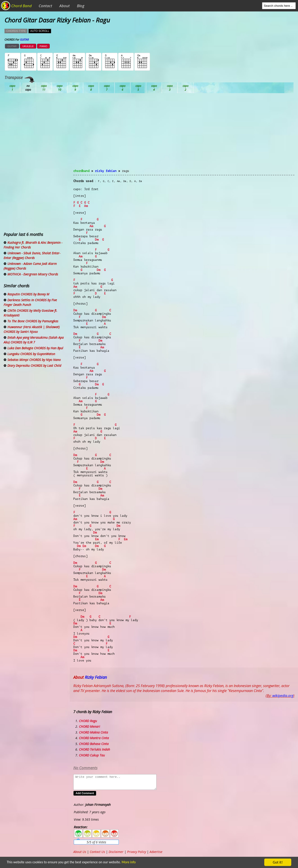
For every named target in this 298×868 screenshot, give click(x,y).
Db (91, 88)
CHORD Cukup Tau (92, 755)
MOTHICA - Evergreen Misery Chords (33, 274)
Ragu (125, 171)
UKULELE (28, 46)
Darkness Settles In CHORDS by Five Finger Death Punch (30, 302)
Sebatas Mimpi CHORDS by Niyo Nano (34, 360)
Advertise (156, 852)
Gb (170, 88)
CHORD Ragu (88, 721)
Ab (12, 88)
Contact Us (97, 852)
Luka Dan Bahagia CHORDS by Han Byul (35, 348)
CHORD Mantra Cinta (94, 738)
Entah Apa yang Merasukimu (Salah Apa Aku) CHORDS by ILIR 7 (34, 340)
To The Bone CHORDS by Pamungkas (33, 321)
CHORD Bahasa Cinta (94, 744)
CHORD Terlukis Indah (94, 749)
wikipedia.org (283, 696)
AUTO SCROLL (40, 31)
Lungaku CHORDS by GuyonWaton (31, 354)
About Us (80, 852)
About (65, 6)
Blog (81, 6)
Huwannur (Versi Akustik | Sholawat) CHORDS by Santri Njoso (32, 329)
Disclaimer (116, 852)
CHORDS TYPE (16, 31)
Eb (123, 88)
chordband (81, 171)
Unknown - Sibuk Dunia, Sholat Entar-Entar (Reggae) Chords (32, 255)
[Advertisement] (184, 134)
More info (137, 863)
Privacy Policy (137, 852)
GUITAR (12, 46)
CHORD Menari (90, 726)
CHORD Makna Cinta (93, 732)
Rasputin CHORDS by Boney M (28, 294)
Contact (45, 6)
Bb (44, 88)
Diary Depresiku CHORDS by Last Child (34, 366)
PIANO (43, 46)
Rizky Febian (106, 171)
